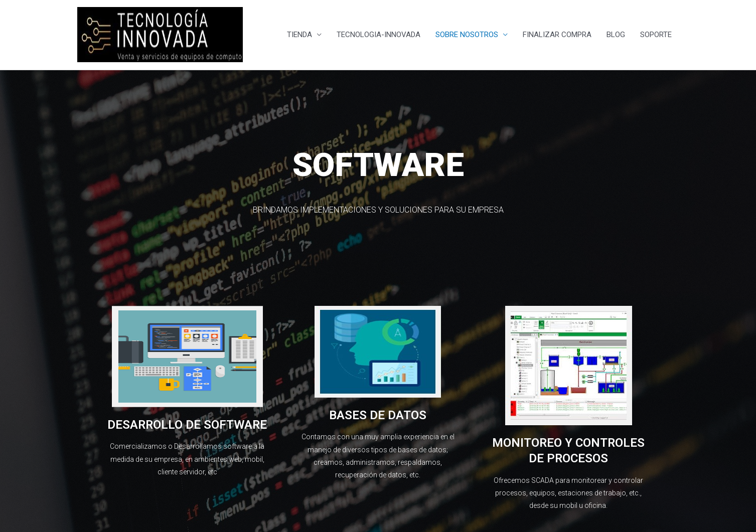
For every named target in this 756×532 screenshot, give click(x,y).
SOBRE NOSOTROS (467, 35)
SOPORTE (656, 35)
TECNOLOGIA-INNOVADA (379, 35)
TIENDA (299, 35)
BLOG (616, 35)
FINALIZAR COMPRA (557, 35)
